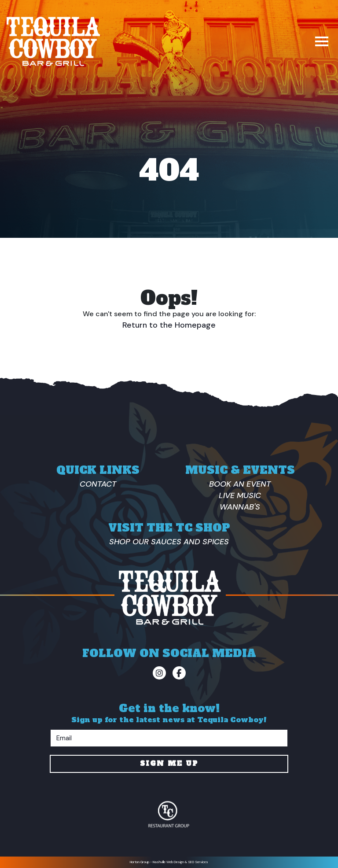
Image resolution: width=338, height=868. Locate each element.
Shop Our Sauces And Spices (169, 542)
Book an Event (240, 484)
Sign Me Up (169, 763)
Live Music (240, 495)
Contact (98, 484)
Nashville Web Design (168, 862)
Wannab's (240, 507)
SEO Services (198, 862)
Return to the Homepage (169, 325)
